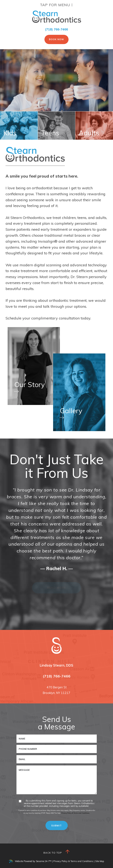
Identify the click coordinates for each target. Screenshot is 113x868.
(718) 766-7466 (56, 29)
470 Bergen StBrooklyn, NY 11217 (56, 690)
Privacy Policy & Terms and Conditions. (76, 813)
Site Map (100, 861)
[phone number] (57, 749)
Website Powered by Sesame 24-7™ (30, 861)
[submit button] (57, 825)
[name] (57, 739)
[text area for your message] (57, 780)
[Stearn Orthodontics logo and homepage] (56, 646)
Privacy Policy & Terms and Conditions (73, 861)
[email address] (57, 759)
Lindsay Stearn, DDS (56, 665)
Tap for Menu (56, 5)
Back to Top (57, 852)
